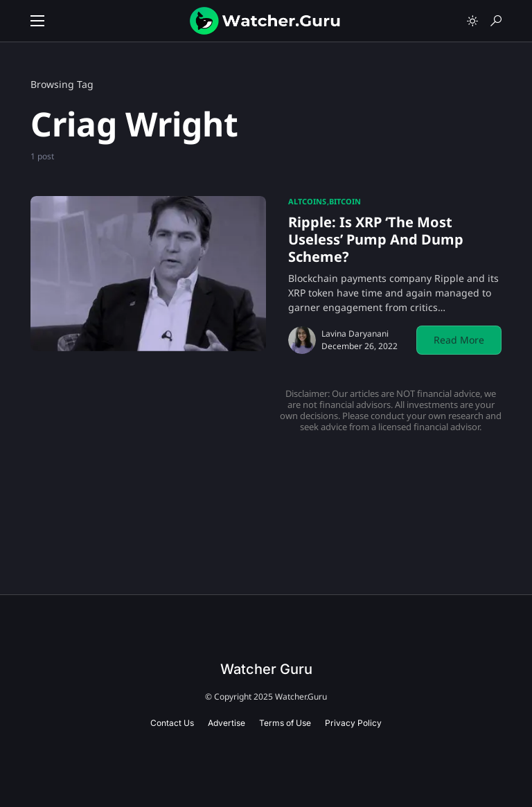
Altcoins (307, 201)
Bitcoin (345, 201)
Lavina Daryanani (355, 334)
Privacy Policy (353, 723)
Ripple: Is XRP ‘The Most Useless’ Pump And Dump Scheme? (376, 239)
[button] (37, 21)
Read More (459, 340)
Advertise (227, 723)
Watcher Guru (266, 669)
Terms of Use (285, 723)
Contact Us (172, 723)
